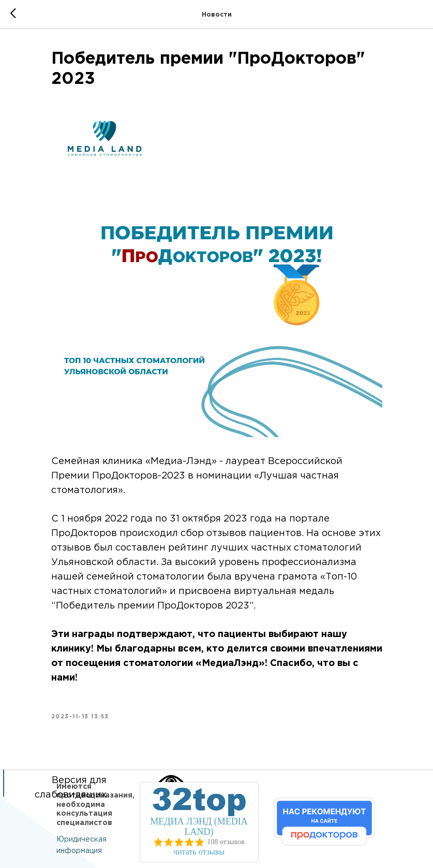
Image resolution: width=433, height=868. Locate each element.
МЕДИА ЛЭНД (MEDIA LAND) (199, 827)
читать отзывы (199, 852)
